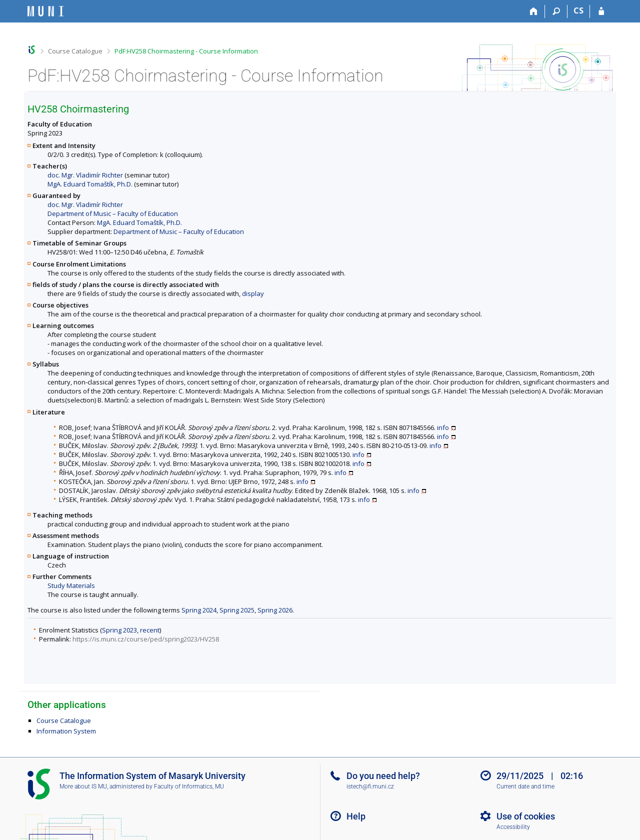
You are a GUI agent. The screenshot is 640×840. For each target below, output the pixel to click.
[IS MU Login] (601, 11)
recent (150, 630)
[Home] (534, 11)
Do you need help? (383, 776)
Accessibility (513, 827)
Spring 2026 (275, 610)
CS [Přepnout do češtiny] (578, 10)
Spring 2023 (119, 630)
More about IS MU (83, 786)
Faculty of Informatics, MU (189, 786)
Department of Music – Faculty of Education (113, 213)
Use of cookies (526, 816)
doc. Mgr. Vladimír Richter (85, 175)
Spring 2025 (237, 610)
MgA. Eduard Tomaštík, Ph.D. (90, 184)
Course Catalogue (75, 51)
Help (356, 816)
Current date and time (525, 786)
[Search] (556, 11)
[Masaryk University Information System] (45, 11)
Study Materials (71, 585)
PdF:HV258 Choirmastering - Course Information (186, 51)
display (253, 293)
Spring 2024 (199, 610)
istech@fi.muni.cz (370, 786)
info (443, 427)
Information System (66, 731)
